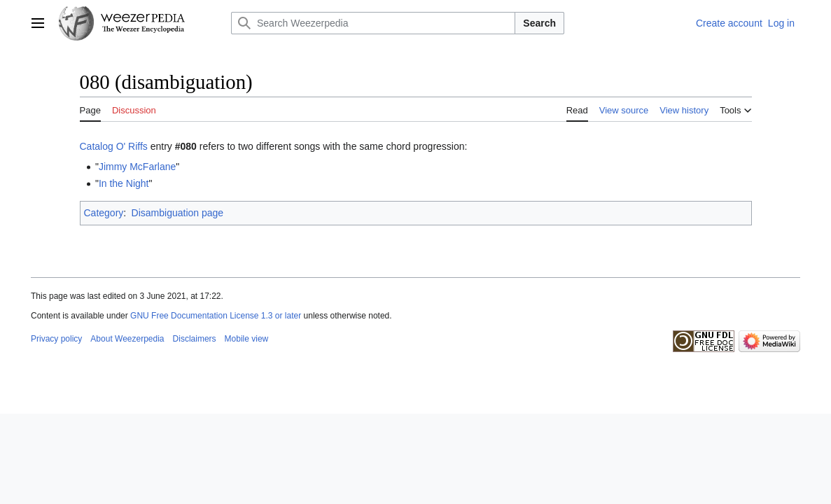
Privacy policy (56, 339)
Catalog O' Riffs (114, 146)
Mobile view (247, 339)
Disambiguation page (178, 213)
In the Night (124, 183)
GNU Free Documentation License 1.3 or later (216, 316)
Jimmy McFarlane (137, 167)
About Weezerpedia (127, 339)
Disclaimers (195, 339)
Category (104, 213)
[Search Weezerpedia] (373, 23)
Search (539, 23)
